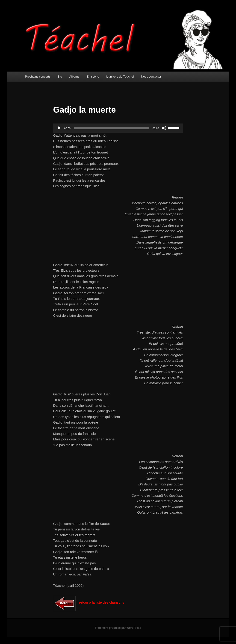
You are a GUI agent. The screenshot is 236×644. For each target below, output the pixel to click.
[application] (118, 128)
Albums (74, 77)
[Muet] (164, 128)
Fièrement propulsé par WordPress (118, 628)
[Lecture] (59, 128)
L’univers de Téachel (120, 77)
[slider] (112, 128)
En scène (93, 77)
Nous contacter (151, 77)
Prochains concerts (38, 77)
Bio (60, 77)
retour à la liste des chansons (102, 602)
